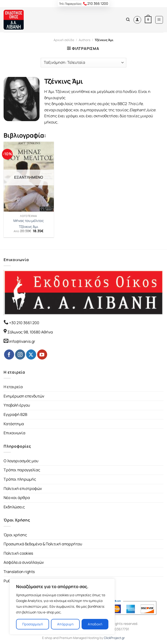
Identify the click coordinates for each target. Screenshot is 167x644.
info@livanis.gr (22, 341)
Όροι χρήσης (15, 535)
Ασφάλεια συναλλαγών (24, 562)
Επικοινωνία (14, 433)
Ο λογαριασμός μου (21, 461)
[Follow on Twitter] (31, 354)
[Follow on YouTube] (42, 354)
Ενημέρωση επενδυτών (24, 396)
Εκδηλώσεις (14, 507)
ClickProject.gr (114, 638)
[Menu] (159, 20)
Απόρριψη (65, 624)
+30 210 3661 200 (24, 323)
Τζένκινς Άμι (29, 227)
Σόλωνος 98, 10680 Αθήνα (30, 332)
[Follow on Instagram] (20, 354)
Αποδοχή (95, 624)
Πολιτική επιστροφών (23, 488)
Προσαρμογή (33, 624)
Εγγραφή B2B (15, 414)
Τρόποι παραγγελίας (22, 470)
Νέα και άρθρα (17, 498)
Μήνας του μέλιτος (29, 221)
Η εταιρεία (13, 387)
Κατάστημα (14, 424)
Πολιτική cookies (18, 553)
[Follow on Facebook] (9, 354)
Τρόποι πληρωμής (20, 479)
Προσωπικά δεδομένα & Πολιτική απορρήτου (43, 544)
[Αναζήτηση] (128, 20)
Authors (85, 40)
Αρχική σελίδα (64, 40)
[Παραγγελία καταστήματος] (83, 63)
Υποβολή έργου (17, 405)
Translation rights (19, 572)
